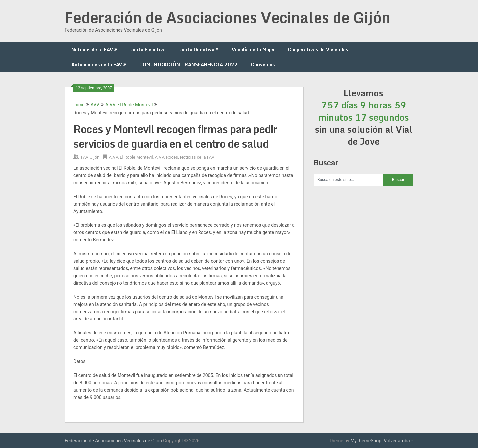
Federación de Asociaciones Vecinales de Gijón (228, 17)
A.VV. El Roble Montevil (129, 105)
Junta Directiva (197, 50)
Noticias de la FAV (92, 50)
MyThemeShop (366, 441)
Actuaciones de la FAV (97, 65)
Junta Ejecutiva (148, 50)
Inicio (79, 105)
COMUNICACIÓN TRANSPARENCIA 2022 (189, 65)
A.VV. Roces (166, 157)
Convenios (263, 65)
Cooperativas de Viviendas (318, 50)
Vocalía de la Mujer (253, 50)
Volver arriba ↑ (398, 441)
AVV (95, 105)
